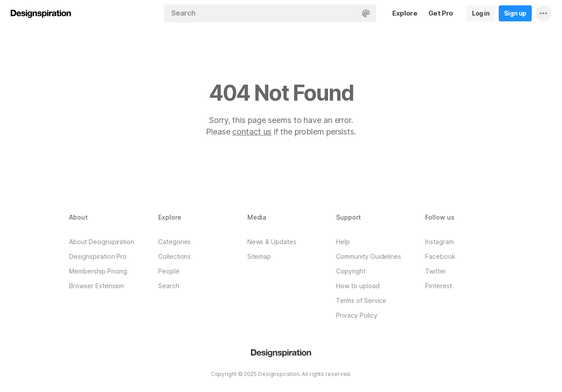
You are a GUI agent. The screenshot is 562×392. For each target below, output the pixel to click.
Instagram (439, 242)
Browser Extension (96, 286)
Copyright (351, 271)
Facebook (440, 256)
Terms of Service (361, 300)
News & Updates (272, 242)
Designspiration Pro (98, 256)
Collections (174, 256)
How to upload (358, 286)
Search (169, 286)
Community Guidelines (369, 256)
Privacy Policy (357, 315)
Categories (174, 242)
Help (343, 242)
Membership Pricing (98, 271)
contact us (252, 132)
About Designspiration (102, 242)
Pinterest (438, 286)
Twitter (436, 271)
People (169, 271)
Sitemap (259, 256)
